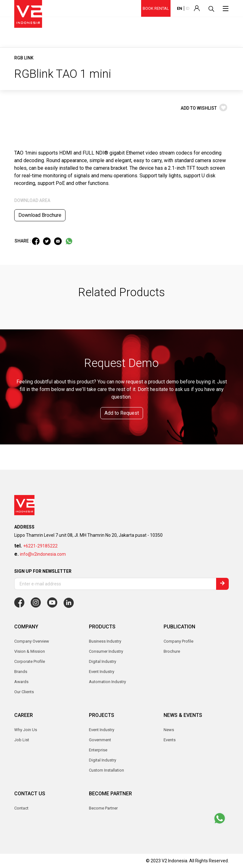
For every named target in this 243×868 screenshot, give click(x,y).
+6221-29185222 (40, 546)
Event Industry (102, 730)
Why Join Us (26, 730)
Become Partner (103, 808)
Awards (21, 682)
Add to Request (122, 413)
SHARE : (23, 241)
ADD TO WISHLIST (204, 108)
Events (170, 740)
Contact (21, 808)
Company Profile (178, 641)
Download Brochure (40, 215)
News (169, 730)
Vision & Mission (30, 651)
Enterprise (98, 750)
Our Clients (24, 692)
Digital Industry (103, 760)
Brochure (172, 651)
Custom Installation (106, 770)
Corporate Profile (30, 661)
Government (100, 740)
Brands (21, 672)
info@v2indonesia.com (43, 554)
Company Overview (32, 641)
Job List (22, 740)
